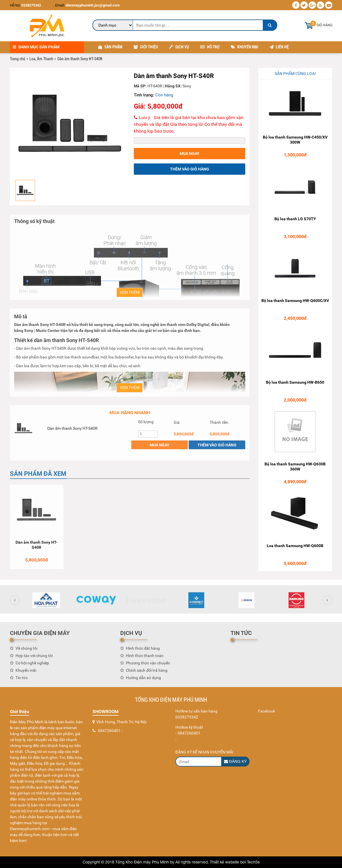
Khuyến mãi (26, 673)
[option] (70, 124)
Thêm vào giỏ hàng (190, 169)
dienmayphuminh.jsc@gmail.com (92, 5)
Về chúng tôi (26, 651)
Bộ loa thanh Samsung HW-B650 (295, 383)
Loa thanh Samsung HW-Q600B (295, 546)
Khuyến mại (245, 47)
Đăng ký (235, 761)
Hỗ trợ (210, 47)
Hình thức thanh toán (145, 658)
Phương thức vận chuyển (148, 666)
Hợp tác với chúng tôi (34, 658)
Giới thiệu (146, 47)
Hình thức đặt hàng (143, 651)
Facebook (267, 711)
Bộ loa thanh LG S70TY (295, 219)
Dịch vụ (179, 47)
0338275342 (31, 5)
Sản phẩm (110, 47)
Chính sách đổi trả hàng (147, 673)
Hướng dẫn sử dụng (143, 680)
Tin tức (22, 680)
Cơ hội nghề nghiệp (32, 666)
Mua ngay (190, 154)
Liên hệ (279, 47)
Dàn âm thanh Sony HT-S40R (72, 431)
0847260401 (109, 731)
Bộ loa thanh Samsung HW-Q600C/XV (295, 301)
